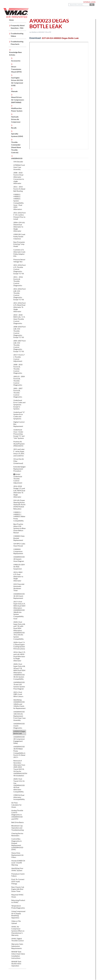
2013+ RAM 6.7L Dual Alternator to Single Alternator (18, 576)
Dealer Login (77, 2)
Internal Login (89, 2)
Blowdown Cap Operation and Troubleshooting (17, 828)
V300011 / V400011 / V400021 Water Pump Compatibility (19, 516)
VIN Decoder (18, 162)
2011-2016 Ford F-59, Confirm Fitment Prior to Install (19, 216)
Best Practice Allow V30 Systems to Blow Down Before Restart (19, 528)
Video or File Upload (16, 922)
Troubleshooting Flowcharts (17, 43)
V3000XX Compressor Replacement (18, 551)
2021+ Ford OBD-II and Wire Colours (18, 694)
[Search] (92, 5)
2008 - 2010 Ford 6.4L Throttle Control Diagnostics (18, 369)
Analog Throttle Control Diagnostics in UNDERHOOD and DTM (17, 815)
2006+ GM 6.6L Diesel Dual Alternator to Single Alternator (19, 227)
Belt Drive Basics (18, 822)
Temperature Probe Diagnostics (18, 907)
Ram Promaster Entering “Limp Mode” (19, 244)
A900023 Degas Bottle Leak (19, 732)
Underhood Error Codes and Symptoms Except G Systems (19, 404)
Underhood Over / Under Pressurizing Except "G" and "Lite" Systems (19, 434)
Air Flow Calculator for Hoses (16, 805)
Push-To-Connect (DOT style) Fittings (18, 881)
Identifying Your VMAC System (17, 869)
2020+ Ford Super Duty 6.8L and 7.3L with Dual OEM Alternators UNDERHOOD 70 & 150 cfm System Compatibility (19, 630)
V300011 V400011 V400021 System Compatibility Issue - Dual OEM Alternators (19, 202)
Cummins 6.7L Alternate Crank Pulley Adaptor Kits (19, 253)
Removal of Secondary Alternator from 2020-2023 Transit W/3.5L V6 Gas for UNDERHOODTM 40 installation (20, 768)
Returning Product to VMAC (18, 901)
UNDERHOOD (17, 158)
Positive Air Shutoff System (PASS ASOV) (19, 444)
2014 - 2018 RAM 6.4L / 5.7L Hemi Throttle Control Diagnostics (19, 319)
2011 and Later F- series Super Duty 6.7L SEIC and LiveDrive (19, 452)
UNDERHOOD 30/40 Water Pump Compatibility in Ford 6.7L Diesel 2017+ (19, 752)
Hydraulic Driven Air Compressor (16, 119)
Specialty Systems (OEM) (17, 135)
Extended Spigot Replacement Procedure (19, 469)
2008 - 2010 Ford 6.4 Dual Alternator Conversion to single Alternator (19, 178)
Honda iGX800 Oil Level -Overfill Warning (18, 863)
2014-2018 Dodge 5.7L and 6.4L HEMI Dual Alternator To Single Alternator (19, 492)
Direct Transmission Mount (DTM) (16, 69)
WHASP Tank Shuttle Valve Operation (16, 964)
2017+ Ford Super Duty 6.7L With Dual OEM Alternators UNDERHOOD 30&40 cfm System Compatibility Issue (19, 610)
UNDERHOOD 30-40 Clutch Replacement (19, 596)
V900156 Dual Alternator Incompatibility (19, 797)
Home (4, 2)
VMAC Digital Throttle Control (17, 940)
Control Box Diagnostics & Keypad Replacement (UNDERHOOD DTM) (17, 844)
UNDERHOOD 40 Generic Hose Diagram (19, 559)
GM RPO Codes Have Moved (19, 545)
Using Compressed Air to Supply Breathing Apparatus (18, 914)
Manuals (14, 91)
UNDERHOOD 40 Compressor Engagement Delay (19, 740)
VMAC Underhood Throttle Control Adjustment (18, 479)
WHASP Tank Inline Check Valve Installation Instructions (18, 955)
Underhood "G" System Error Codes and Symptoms (19, 415)
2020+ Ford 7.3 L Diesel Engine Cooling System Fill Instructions (19, 645)
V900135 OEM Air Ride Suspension (19, 567)
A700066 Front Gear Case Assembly (19, 167)
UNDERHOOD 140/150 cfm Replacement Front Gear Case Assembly (19, 716)
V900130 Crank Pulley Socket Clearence (19, 236)
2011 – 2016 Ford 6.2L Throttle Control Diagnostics (18, 281)
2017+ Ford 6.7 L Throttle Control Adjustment (19, 358)
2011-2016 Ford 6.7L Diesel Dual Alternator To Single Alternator (19, 307)
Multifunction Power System (17, 110)
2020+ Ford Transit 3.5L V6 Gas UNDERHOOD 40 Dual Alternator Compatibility (19, 785)
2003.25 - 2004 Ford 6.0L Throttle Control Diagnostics (19, 381)
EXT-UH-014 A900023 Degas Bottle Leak (60, 38)
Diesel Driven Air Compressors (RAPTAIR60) (18, 100)
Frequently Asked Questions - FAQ (18, 27)
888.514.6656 (41, 2)
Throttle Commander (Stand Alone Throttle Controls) (16, 147)
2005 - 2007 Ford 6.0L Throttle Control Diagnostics (18, 393)
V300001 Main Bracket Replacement (19, 538)
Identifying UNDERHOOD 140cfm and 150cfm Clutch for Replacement (19, 704)
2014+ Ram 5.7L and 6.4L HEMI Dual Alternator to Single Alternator (19, 656)
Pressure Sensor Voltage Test (19, 261)
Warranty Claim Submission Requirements (17, 946)
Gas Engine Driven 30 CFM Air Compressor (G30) (17, 82)
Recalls (14, 128)
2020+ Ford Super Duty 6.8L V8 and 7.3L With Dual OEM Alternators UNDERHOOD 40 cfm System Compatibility (19, 671)
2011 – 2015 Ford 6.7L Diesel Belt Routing (19, 189)
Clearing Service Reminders (17, 834)
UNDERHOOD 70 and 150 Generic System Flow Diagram (19, 685)
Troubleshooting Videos (17, 35)
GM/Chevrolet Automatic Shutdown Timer (19, 587)
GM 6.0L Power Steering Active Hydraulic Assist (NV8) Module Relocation (19, 504)
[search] (79, 5)
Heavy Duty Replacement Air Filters (17, 855)
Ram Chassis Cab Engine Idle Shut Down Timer (18, 889)
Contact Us (51, 2)
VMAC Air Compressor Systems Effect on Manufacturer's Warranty (18, 931)
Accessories (16, 61)
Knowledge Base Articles (15, 53)
